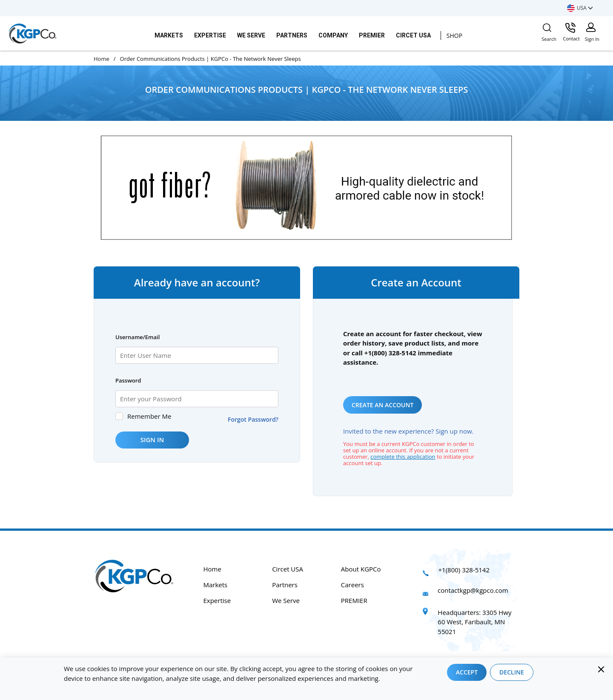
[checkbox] (119, 416)
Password (128, 380)
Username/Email (137, 337)
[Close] (601, 669)
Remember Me (149, 416)
